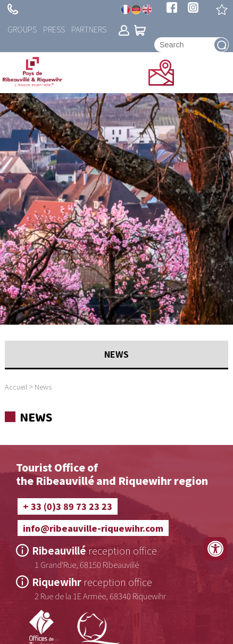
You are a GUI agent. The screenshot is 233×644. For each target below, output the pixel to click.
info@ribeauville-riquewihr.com (93, 528)
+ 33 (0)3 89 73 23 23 (13, 9)
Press (54, 29)
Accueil (16, 387)
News (43, 387)
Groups (22, 29)
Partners (89, 29)
